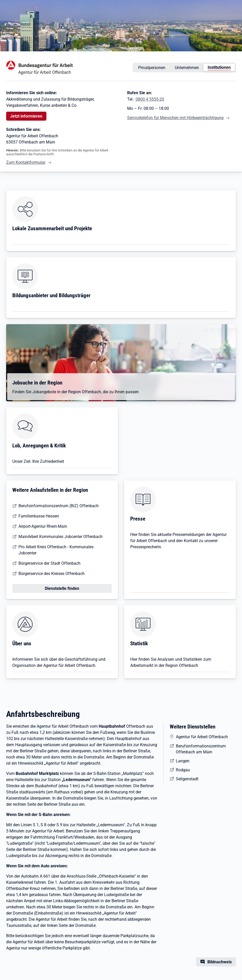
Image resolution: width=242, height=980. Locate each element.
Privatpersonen (152, 68)
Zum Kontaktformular (26, 162)
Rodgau (183, 770)
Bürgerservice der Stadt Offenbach (49, 563)
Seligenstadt (187, 779)
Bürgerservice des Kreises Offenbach (52, 574)
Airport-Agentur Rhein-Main (43, 526)
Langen (183, 761)
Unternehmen (187, 68)
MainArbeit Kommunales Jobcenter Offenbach (60, 537)
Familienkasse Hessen (39, 516)
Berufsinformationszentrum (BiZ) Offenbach (59, 506)
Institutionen (219, 67)
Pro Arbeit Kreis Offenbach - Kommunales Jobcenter (56, 550)
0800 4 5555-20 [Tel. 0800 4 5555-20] (150, 99)
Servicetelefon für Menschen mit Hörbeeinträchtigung (175, 118)
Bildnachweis (220, 962)
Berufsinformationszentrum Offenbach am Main (201, 749)
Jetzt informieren (26, 116)
